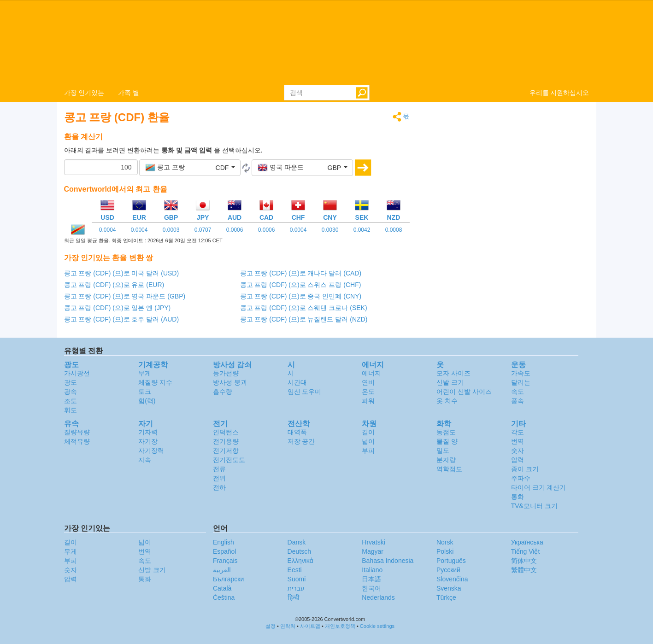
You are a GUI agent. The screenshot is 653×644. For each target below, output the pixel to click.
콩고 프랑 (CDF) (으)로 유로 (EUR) (114, 285)
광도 (71, 382)
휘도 (71, 410)
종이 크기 (525, 469)
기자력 (148, 432)
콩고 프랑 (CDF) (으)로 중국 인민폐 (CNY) (301, 296)
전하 (219, 487)
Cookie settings (377, 626)
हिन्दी (294, 597)
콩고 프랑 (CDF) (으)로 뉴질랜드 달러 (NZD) (304, 319)
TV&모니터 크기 (534, 506)
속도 (518, 392)
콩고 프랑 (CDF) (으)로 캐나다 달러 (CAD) (301, 273)
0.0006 (235, 230)
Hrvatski (374, 542)
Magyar (373, 551)
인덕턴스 (226, 432)
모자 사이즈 (453, 373)
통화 (518, 497)
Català (222, 588)
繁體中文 (524, 570)
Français (225, 561)
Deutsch (299, 551)
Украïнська (527, 542)
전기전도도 (229, 460)
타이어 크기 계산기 (539, 487)
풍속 (518, 401)
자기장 (148, 441)
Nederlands (378, 597)
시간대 (297, 382)
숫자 (518, 451)
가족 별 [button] (129, 93)
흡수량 (223, 392)
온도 (368, 392)
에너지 (371, 373)
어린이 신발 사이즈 (464, 392)
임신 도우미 (305, 392)
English (224, 542)
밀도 (443, 451)
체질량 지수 (155, 382)
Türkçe (446, 597)
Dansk (297, 542)
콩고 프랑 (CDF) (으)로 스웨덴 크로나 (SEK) (304, 308)
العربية (222, 570)
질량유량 (77, 432)
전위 (219, 478)
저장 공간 (301, 441)
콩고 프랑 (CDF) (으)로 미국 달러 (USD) (122, 273)
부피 (368, 451)
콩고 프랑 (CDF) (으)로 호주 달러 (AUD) (122, 319)
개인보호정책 (340, 626)
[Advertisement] (506, 176)
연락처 (288, 626)
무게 (145, 373)
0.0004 (108, 230)
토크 (145, 392)
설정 (271, 626)
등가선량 (226, 373)
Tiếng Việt (526, 551)
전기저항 (226, 451)
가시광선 (77, 373)
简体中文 (524, 561)
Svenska (449, 588)
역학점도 (449, 469)
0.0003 (171, 230)
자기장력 (151, 451)
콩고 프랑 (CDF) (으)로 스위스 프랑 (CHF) (301, 285)
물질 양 (447, 441)
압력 (518, 460)
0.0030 (330, 230)
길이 (368, 432)
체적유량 (77, 441)
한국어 (371, 588)
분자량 (446, 460)
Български (228, 579)
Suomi (297, 579)
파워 (368, 401)
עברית (296, 588)
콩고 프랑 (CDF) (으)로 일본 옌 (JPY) (118, 308)
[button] (190, 168)
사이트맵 (310, 626)
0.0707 (203, 230)
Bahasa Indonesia (388, 561)
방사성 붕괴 (230, 382)
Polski (445, 551)
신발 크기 (450, 382)
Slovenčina (452, 579)
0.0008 (394, 230)
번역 (518, 441)
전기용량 (226, 441)
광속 (71, 392)
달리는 (521, 382)
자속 (145, 460)
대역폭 (297, 432)
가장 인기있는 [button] (84, 93)
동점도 (446, 432)
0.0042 (362, 230)
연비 (368, 382)
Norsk (445, 542)
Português (451, 561)
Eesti (295, 570)
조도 (71, 401)
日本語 (371, 579)
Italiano (372, 570)
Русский (448, 570)
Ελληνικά (300, 561)
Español (225, 551)
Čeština (224, 597)
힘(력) (147, 401)
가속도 (521, 373)
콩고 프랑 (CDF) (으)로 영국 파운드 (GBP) (125, 296)
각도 (518, 432)
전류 (219, 469)
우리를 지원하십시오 (559, 93)
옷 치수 (447, 401)
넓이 (368, 441)
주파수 (521, 478)
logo (326, 42)
